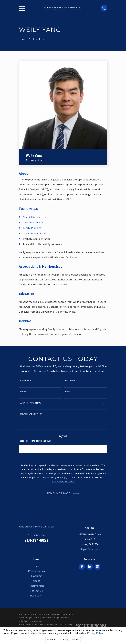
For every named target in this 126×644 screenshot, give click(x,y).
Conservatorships (33, 223)
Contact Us (36, 591)
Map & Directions (90, 549)
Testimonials (36, 586)
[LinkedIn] (90, 567)
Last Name (70, 381)
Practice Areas (36, 571)
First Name (26, 381)
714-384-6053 (36, 540)
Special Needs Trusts (35, 217)
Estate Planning (32, 228)
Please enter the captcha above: (35, 441)
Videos (36, 581)
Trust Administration (35, 233)
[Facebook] (82, 567)
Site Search (36, 596)
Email (68, 392)
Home (36, 566)
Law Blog (36, 576)
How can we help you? (31, 414)
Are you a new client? (31, 403)
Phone (23, 392)
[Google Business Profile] (97, 567)
